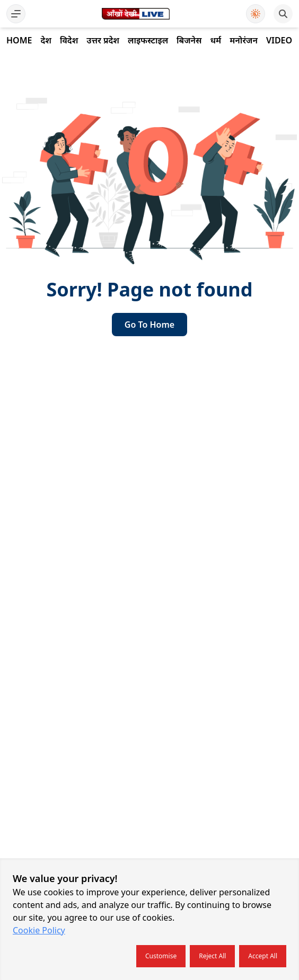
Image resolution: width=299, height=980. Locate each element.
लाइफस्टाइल (148, 40)
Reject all (212, 956)
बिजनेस (189, 40)
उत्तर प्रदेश (103, 40)
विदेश (69, 40)
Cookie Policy (39, 930)
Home (19, 40)
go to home (149, 325)
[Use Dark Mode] (256, 14)
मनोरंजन (244, 40)
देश (46, 40)
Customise (161, 956)
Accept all (263, 956)
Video (279, 40)
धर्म (216, 40)
